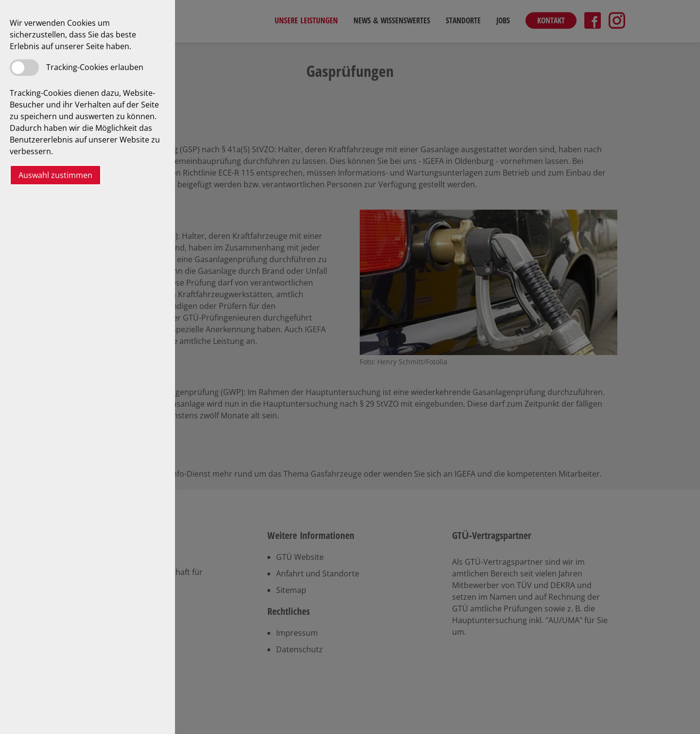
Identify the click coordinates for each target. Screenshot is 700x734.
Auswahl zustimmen (55, 175)
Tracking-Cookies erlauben (95, 67)
